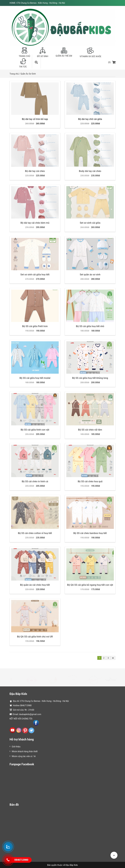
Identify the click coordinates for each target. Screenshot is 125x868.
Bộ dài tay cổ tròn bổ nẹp (35, 119)
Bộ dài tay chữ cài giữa (90, 119)
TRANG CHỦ (24, 52)
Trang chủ (14, 74)
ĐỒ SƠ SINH (43, 52)
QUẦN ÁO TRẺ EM (64, 52)
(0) (112, 62)
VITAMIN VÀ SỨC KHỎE (90, 52)
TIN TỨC (23, 63)
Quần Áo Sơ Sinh (28, 74)
